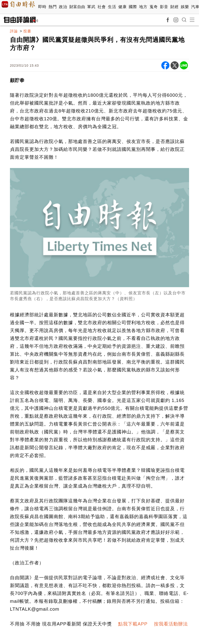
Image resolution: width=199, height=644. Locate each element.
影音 (164, 7)
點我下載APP (133, 624)
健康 (122, 7)
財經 (174, 7)
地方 (143, 7)
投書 (27, 31)
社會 (102, 7)
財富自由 (77, 7)
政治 (63, 7)
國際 (133, 7)
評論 (14, 31)
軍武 (91, 7)
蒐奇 (154, 7)
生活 (112, 7)
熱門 (53, 7)
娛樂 (185, 7)
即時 (42, 7)
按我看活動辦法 (171, 624)
